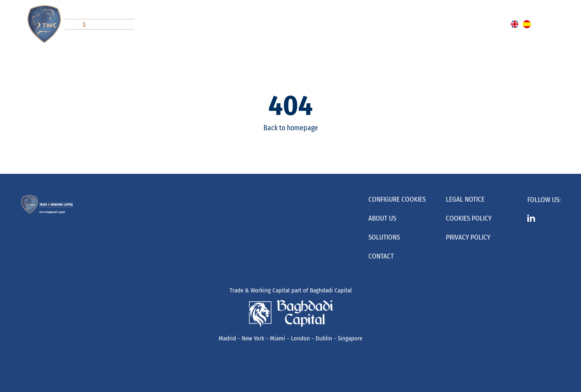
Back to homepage (291, 128)
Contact (381, 256)
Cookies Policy (469, 218)
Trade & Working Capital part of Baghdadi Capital (291, 290)
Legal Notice (465, 199)
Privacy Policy (468, 237)
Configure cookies (397, 199)
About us (382, 218)
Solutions (384, 237)
